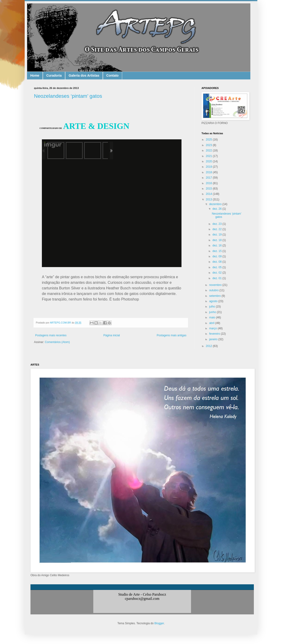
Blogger (159, 623)
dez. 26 (217, 209)
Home (35, 75)
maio (213, 317)
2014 (209, 194)
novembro (216, 285)
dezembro (216, 204)
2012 (209, 346)
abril (212, 323)
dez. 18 (217, 240)
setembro (215, 296)
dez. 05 (217, 267)
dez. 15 (217, 251)
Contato (112, 75)
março (213, 328)
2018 (209, 172)
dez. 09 (217, 256)
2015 (209, 189)
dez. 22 (217, 229)
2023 (209, 145)
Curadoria (54, 75)
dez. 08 (217, 262)
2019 (209, 167)
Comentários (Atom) (57, 342)
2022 (209, 150)
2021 (209, 156)
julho (213, 307)
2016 (209, 183)
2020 (209, 161)
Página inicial (112, 335)
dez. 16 (217, 245)
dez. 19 (217, 235)
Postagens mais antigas (172, 335)
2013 (209, 199)
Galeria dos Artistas (84, 75)
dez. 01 (217, 278)
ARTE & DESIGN (96, 126)
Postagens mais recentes (51, 335)
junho (213, 312)
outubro (214, 290)
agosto (214, 301)
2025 (209, 140)
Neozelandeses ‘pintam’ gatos (68, 96)
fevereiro (215, 334)
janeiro (214, 339)
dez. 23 (217, 224)
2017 (209, 178)
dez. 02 (217, 273)
